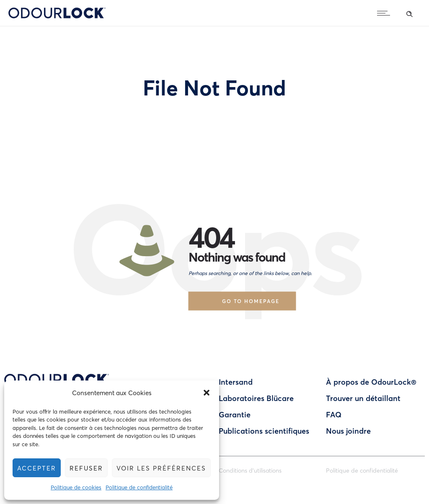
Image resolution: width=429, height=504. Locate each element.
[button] (207, 393)
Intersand (236, 382)
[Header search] (409, 13)
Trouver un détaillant (363, 398)
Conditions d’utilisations (250, 470)
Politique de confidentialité (140, 487)
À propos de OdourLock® (371, 382)
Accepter (37, 468)
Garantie (235, 414)
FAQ (334, 414)
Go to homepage (251, 301)
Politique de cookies (76, 487)
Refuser (87, 468)
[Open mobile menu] (385, 13)
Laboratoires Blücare (256, 398)
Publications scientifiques (264, 431)
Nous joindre (348, 431)
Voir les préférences (162, 468)
